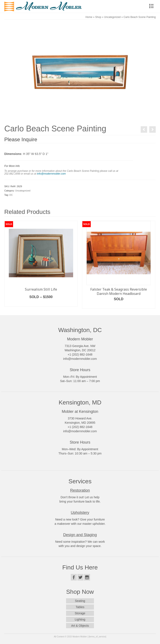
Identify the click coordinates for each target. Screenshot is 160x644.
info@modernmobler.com (51, 174)
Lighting (80, 619)
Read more (41, 303)
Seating (80, 601)
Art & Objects (80, 626)
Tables (80, 607)
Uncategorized (23, 191)
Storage (80, 613)
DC (11, 195)
